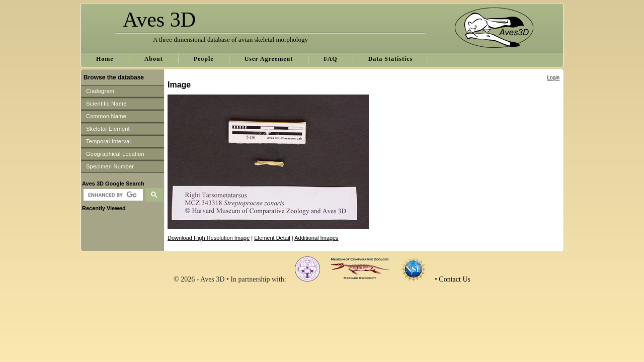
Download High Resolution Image (209, 238)
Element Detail (272, 238)
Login (553, 78)
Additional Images (316, 238)
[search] (112, 195)
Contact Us (455, 279)
